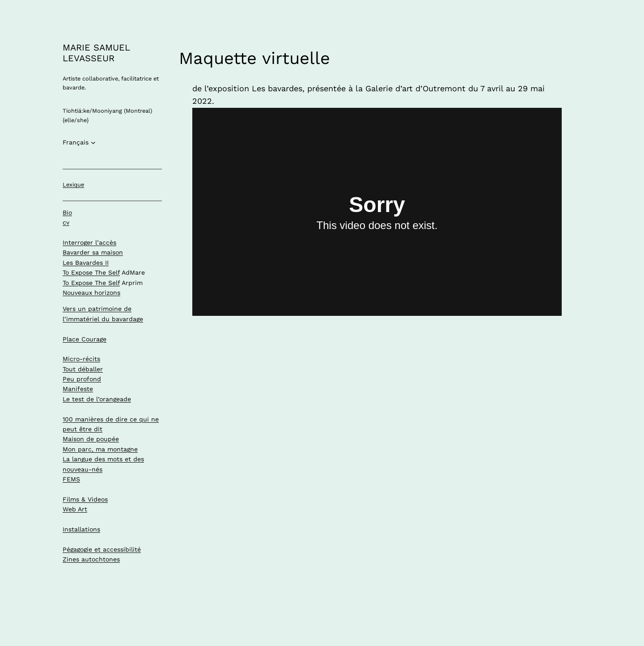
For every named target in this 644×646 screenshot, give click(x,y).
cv (66, 222)
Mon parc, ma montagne (100, 449)
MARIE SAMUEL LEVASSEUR (96, 53)
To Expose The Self (91, 272)
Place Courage (85, 339)
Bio (67, 212)
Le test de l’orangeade (97, 399)
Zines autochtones (91, 559)
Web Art (75, 509)
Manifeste (78, 389)
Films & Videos (85, 499)
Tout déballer (83, 369)
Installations (81, 529)
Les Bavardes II (86, 263)
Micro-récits (81, 359)
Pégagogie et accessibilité (102, 549)
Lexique (73, 185)
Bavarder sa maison (93, 252)
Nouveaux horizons (91, 293)
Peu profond (82, 379)
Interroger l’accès (89, 242)
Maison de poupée (91, 439)
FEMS (71, 479)
